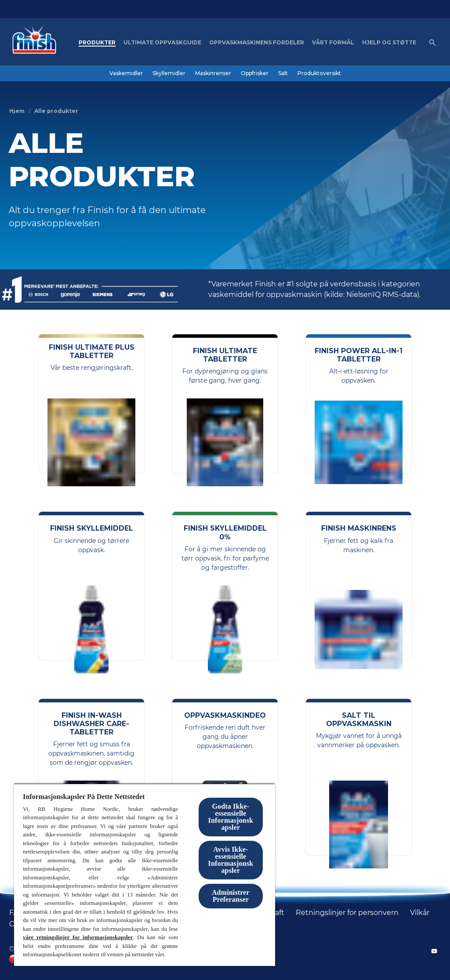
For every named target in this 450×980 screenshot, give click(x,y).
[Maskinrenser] (213, 73)
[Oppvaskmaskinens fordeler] (257, 43)
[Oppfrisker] (255, 73)
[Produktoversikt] (319, 73)
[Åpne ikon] (432, 43)
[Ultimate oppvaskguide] (162, 43)
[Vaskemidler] (126, 73)
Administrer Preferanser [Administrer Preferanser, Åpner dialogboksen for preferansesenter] (231, 896)
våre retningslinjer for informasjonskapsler (78, 937)
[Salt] (283, 73)
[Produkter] (97, 43)
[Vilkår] (420, 913)
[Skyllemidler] (169, 73)
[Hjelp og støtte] (389, 43)
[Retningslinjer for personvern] (347, 913)
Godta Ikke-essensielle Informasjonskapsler (231, 817)
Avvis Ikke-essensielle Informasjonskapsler (231, 860)
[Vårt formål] (333, 43)
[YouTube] (434, 951)
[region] (145, 875)
